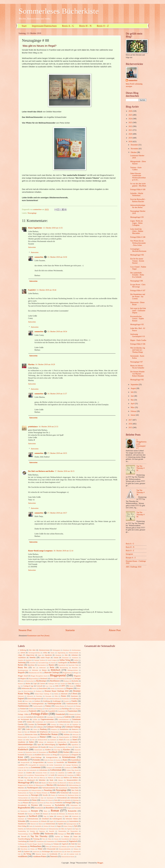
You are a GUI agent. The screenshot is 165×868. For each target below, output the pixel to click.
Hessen (64, 732)
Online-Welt (34, 798)
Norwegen (35, 795)
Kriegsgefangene (64, 755)
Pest (19, 803)
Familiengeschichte (54, 704)
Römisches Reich (73, 814)
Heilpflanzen (44, 732)
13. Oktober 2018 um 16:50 (57, 257)
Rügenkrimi (22, 816)
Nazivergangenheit (23, 790)
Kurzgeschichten (38, 762)
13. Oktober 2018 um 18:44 (46, 290)
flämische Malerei (41, 854)
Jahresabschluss (62, 742)
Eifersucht (30, 696)
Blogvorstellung (33, 679)
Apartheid (29, 660)
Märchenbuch (61, 785)
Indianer (20, 740)
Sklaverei (33, 824)
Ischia (68, 740)
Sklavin (41, 824)
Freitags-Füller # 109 (138, 190)
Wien (79, 847)
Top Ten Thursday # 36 (141, 492)
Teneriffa (52, 831)
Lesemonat (36, 767)
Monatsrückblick (72, 780)
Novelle (45, 795)
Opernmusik (50, 798)
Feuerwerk (70, 706)
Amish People (45, 658)
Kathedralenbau (61, 747)
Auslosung (22, 663)
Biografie (21, 673)
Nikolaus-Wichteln (42, 793)
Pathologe (76, 800)
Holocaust (75, 734)
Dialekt (52, 688)
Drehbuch (39, 691)
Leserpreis (49, 768)
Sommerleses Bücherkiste (59, 11)
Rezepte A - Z (131, 558)
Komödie (76, 752)
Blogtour (23, 679)
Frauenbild (51, 711)
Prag (77, 803)
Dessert (34, 688)
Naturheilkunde (63, 788)
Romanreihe (72, 811)
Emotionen (74, 696)
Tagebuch (70, 829)
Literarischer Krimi (41, 773)
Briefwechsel (30, 681)
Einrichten (39, 696)
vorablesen (23, 856)
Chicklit (63, 684)
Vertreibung (47, 844)
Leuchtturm (67, 768)
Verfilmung (21, 844)
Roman (55, 811)
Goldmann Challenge (54, 727)
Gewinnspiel (42, 724)
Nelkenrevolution (36, 790)
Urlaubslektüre (50, 841)
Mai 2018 (34, 778)
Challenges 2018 (53, 684)
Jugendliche (75, 745)
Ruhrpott (45, 814)
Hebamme (33, 732)
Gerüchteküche (50, 722)
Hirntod (20, 734)
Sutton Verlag (68, 826)
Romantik (21, 814)
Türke (49, 839)
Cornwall (39, 686)
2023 (131, 123)
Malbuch (50, 778)
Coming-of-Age (28, 686)
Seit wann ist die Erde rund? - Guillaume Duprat (138, 311)
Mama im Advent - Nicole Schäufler (137, 367)
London (70, 773)
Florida (47, 709)
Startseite (70, 630)
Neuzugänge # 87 (136, 362)
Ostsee (34, 800)
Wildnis (33, 849)
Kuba (52, 760)
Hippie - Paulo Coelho (138, 340)
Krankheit (38, 755)
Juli (132, 392)
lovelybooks (53, 854)
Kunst (65, 760)
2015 (131, 428)
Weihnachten (36, 846)
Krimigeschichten (52, 757)
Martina (31, 364)
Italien (31, 742)
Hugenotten (33, 737)
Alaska (53, 653)
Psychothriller (60, 805)
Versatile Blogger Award (34, 844)
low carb (63, 854)
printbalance (33, 427)
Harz (26, 732)
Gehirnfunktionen (64, 719)
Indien (27, 740)
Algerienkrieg (61, 653)
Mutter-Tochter (53, 783)
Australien (33, 663)
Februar (134, 411)
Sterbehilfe (38, 826)
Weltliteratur (55, 847)
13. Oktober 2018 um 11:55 (53, 228)
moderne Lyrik (74, 854)
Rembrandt (77, 808)
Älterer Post (115, 630)
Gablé (22, 717)
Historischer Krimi (31, 734)
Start (24, 26)
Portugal (68, 803)
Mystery (71, 783)
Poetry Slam (49, 803)
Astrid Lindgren (52, 660)
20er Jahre (32, 650)
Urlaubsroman (62, 841)
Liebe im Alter (22, 770)
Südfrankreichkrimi (32, 829)
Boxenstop (62, 679)
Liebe (75, 767)
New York (75, 790)
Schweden (22, 821)
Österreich (54, 856)
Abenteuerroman (44, 650)
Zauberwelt (36, 852)
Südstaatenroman (53, 829)
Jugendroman (33, 747)
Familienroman (23, 706)
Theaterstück (74, 831)
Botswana (53, 679)
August (133, 388)
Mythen (31, 785)
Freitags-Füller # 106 (138, 344)
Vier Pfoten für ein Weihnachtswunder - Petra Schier (138, 243)
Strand (53, 826)
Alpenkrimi (48, 655)
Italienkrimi (50, 742)
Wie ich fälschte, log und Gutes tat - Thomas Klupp (138, 350)
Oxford (50, 800)
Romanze (30, 814)
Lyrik (52, 775)
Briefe (22, 681)
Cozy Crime (49, 686)
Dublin (56, 694)
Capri (35, 684)
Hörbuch (75, 737)
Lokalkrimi (61, 773)
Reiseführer (50, 808)
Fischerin (31, 709)
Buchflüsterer (55, 681)
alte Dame (67, 852)
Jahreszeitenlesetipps (25, 744)
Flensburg (39, 709)
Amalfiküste (22, 658)
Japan (39, 745)
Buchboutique (41, 681)
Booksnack (44, 679)
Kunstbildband (76, 760)
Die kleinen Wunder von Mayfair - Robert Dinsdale (137, 374)
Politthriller (59, 803)
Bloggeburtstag (67, 673)
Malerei (58, 778)
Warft (79, 844)
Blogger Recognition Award (39, 676)
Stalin (31, 826)
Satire (67, 816)
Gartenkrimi (40, 717)
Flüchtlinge (65, 709)
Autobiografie (63, 663)
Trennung (36, 839)
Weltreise (64, 847)
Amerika (32, 657)
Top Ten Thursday (39, 836)
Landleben (21, 765)
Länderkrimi (61, 775)
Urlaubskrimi (40, 841)
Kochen (66, 752)
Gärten (35, 729)
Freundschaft (60, 714)
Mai (132, 400)
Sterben (46, 826)
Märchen (50, 785)
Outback (43, 800)
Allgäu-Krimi (30, 655)
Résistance (62, 814)
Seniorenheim (74, 821)
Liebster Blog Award (72, 770)
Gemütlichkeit (39, 722)
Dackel (71, 686)
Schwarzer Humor (72, 819)
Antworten (32, 247)
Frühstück (72, 714)
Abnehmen (66, 650)
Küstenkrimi (72, 762)
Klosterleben (42, 752)
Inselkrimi (53, 740)
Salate (51, 816)
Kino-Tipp (57, 750)
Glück (31, 727)
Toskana (66, 836)
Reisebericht (39, 808)
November (135, 149)
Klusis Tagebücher (35, 228)
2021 (131, 130)
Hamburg (43, 729)
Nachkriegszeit (33, 788)
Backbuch (73, 663)
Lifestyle (20, 773)
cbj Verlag (27, 854)
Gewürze (53, 724)
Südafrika (21, 829)
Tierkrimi (78, 834)
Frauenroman (72, 711)
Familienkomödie (72, 704)
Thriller (36, 834)
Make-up (42, 778)
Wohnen (76, 849)
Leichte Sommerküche (56, 765)
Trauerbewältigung (24, 839)
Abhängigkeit (56, 650)
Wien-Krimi (24, 849)
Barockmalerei (42, 665)
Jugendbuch (63, 744)
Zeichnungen (46, 852)
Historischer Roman (49, 734)
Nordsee (53, 793)
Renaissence (24, 811)
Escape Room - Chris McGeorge (138, 286)
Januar (133, 415)
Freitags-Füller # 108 (138, 237)
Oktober (134, 152)
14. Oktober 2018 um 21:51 (48, 427)
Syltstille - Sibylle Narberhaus (137, 194)
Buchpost (67, 681)
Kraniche (30, 755)
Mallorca (66, 778)
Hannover (75, 729)
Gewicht (76, 722)
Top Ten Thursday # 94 (141, 515)
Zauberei (27, 852)
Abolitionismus (76, 650)
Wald (73, 844)
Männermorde (40, 785)
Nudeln (53, 795)
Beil (34, 668)
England (21, 699)
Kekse (77, 747)
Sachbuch (33, 816)
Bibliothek (35, 670)
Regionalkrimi (24, 808)
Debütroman (25, 688)
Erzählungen (57, 701)
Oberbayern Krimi (73, 795)
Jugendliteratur (22, 747)
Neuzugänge (32, 213)
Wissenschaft (51, 849)
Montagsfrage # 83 (137, 324)
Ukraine (56, 839)
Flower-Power (55, 709)
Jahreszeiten (74, 742)
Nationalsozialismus (49, 788)
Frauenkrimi (61, 711)
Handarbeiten (64, 729)
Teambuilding (22, 831)
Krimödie (37, 760)
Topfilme (57, 836)
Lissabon (29, 773)
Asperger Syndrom (40, 660)
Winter (40, 849)
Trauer (75, 836)
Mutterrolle (63, 783)
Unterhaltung (22, 841)
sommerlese (39, 257)
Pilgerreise (34, 803)
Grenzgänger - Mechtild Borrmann (138, 250)
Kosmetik (21, 755)
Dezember (135, 145)
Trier (44, 839)
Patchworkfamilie (65, 800)
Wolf (20, 852)
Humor (43, 737)
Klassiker (67, 750)
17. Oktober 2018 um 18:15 (65, 471)
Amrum (56, 658)
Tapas (77, 829)
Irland (61, 740)
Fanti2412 (32, 290)
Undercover (75, 839)
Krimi (20, 757)
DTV (63, 686)
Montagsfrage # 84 (137, 255)
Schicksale (21, 819)
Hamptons (54, 729)
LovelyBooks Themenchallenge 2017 (37, 775)
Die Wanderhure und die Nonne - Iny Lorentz (138, 296)
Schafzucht (75, 816)
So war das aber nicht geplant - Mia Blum (138, 185)
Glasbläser (75, 724)
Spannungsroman (71, 824)
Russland (53, 814)
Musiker (44, 783)
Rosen (38, 814)
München (21, 788)
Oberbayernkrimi (23, 798)
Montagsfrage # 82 (137, 380)
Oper (42, 798)
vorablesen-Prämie (40, 856)
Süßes (63, 829)
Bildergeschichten (73, 670)
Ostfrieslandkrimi (24, 800)
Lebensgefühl (32, 765)
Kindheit (48, 750)
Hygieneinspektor (64, 737)
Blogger (76, 673)
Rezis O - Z (103, 26)
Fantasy (48, 706)
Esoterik (66, 701)
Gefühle (35, 719)
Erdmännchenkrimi (54, 699)
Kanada (43, 747)
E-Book (74, 694)
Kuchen (58, 760)
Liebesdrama (43, 770)
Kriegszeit (75, 755)
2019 (131, 138)
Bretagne (78, 679)
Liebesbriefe (33, 770)
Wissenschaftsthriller (65, 849)
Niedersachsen (22, 793)
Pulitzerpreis (74, 805)
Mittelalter (42, 780)
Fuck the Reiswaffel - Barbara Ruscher (138, 200)
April (133, 404)
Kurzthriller (60, 762)
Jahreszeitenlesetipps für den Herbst (138, 206)
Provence (34, 805)
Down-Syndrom (28, 691)
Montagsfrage (24, 783)
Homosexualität (22, 737)
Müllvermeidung (74, 785)
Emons (64, 696)
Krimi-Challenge (36, 757)
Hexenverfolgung (73, 732)
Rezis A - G (68, 26)
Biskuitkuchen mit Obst (35, 673)
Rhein (46, 811)
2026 (131, 111)
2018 (131, 142)
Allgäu (20, 655)
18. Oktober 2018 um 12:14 (63, 551)
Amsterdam (65, 658)
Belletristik (42, 668)
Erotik (20, 701)
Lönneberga (70, 775)
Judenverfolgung (50, 745)
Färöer (79, 714)
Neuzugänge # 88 (136, 281)
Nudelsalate (61, 795)
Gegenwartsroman (47, 719)
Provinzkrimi (47, 805)
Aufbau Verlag (65, 660)
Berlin (52, 668)
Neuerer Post (25, 630)
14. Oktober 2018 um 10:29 (45, 364)
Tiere (68, 834)
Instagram (129, 554)
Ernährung (75, 699)
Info (33, 740)
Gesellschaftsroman (64, 722)
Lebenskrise (42, 765)
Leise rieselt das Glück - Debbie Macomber (137, 231)
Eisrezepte (48, 696)
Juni (132, 396)
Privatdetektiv (22, 805)
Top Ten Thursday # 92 (141, 468)
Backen (21, 665)
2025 (131, 115)
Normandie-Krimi (23, 795)
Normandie (75, 793)
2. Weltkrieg (22, 650)
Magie (26, 778)
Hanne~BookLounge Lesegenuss (40, 551)
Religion (69, 808)
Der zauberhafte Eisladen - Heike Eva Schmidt (137, 275)
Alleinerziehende (73, 653)
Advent (23, 653)
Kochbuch (53, 752)
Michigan (21, 780)
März (133, 407)
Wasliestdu (24, 847)
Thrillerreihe (49, 834)
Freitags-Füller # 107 (138, 291)
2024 (131, 119)
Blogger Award (23, 676)
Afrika (45, 653)
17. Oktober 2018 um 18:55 (57, 453)
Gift (68, 724)
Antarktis (21, 660)
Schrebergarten (57, 819)
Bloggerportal (58, 675)
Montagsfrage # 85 (137, 217)
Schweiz (44, 821)
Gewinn (21, 724)
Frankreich (33, 711)
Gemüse (29, 722)
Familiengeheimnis (38, 704)
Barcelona (31, 665)
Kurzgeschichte (25, 762)
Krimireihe (23, 760)
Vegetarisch (73, 841)
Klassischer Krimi (31, 752)
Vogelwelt (65, 844)
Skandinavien (22, 824)
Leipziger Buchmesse (72, 765)
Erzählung (46, 701)
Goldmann (39, 727)
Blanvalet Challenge (52, 673)
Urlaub (31, 841)
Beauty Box (23, 668)
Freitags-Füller (40, 714)
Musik (37, 783)
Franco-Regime (76, 709)
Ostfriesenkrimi (62, 798)
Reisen (60, 808)
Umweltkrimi (65, 839)
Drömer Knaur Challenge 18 (43, 694)
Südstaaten (43, 829)
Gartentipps (50, 717)
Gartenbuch (30, 717)
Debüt (78, 686)
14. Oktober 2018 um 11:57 (57, 394)
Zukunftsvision (57, 852)
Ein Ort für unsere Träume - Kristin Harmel (137, 261)
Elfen (56, 696)
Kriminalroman (69, 757)
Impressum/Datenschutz (44, 26)
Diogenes (70, 688)
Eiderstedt (21, 696)
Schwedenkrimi (34, 821)
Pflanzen (25, 803)
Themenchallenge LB (24, 834)
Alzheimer (75, 655)
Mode (51, 780)
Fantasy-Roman (60, 706)
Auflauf (76, 660)
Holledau (67, 734)
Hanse (20, 732)
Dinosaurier (60, 688)
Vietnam (56, 844)
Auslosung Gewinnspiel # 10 (137, 335)
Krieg (55, 755)
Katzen (70, 747)
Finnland (23, 709)
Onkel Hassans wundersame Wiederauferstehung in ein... (138, 177)
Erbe (45, 699)
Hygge (54, 737)
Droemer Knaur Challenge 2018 (57, 691)
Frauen (43, 711)
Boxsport (70, 679)
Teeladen (32, 831)
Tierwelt (24, 836)
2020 (131, 134)
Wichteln (72, 847)
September (135, 385)
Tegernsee (42, 831)
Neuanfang (48, 790)
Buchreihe (75, 681)
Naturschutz (74, 788)
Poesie (41, 803)
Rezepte (35, 811)
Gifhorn (61, 724)
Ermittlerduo (65, 699)
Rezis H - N (85, 26)
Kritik (46, 760)
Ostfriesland (74, 798)
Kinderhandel (38, 750)
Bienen (44, 670)
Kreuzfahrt (47, 755)
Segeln (51, 821)
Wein (48, 847)
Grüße (28, 729)
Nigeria (31, 793)
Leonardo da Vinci (23, 768)
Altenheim (58, 655)
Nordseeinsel (65, 793)
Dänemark (64, 694)
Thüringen (61, 834)
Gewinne (31, 724)
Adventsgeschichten (34, 653)
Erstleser (37, 701)
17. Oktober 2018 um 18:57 (57, 513)
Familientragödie (38, 706)
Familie (74, 701)
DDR (57, 686)
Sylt (76, 826)
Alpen (40, 655)
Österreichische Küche (68, 857)
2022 (131, 126)
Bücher (28, 684)
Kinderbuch (23, 749)
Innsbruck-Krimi (42, 740)
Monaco (61, 780)
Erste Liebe (28, 701)
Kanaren (51, 747)
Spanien (61, 824)
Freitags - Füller (23, 714)
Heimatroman (55, 732)
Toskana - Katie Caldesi (136, 169)
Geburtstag (59, 717)
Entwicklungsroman (34, 699)
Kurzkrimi (50, 762)
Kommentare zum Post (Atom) (38, 636)
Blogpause (77, 676)
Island (75, 740)
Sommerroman (50, 824)
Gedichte (68, 717)
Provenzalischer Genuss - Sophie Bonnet (137, 319)
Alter (66, 655)
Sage (45, 816)
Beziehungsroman (23, 670)
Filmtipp (78, 706)
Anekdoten (75, 658)
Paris (56, 800)
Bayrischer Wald (73, 665)
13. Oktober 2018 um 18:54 (57, 332)
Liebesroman (56, 770)
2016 (131, 424)
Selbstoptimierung (61, 821)
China (69, 684)
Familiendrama (23, 704)
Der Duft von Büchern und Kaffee (41, 471)
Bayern (51, 665)
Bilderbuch (56, 670)
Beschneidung (64, 668)
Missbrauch (31, 780)
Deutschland (43, 688)
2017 (131, 420)
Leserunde (58, 768)
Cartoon (42, 684)
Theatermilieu (62, 831)
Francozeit (23, 711)
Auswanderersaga (43, 663)
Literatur (52, 773)
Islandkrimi (22, 742)
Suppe (59, 826)
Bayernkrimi (62, 665)
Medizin (75, 778)
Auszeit (53, 663)
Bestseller (75, 668)
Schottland (45, 819)
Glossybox (22, 727)
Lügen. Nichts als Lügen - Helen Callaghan (136, 223)
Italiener (41, 742)
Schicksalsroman (33, 819)
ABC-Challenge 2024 (134, 567)
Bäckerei (20, 684)
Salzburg (59, 816)
